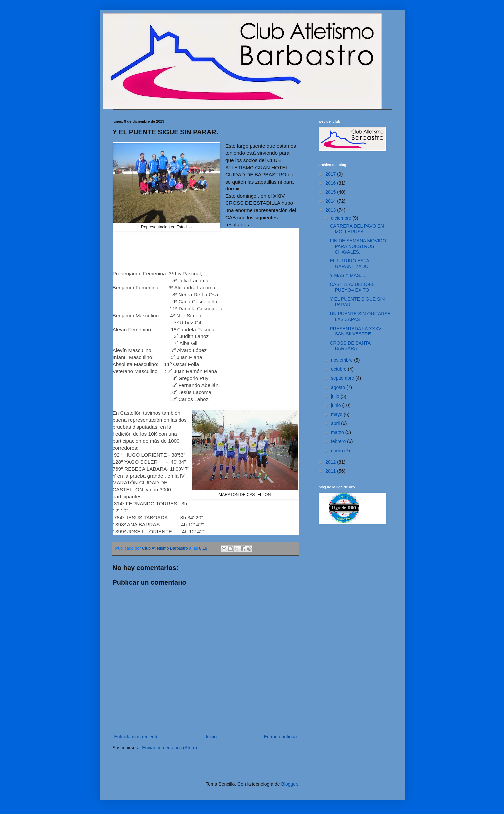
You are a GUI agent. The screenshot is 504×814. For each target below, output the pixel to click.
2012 (331, 462)
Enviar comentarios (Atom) (170, 748)
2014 (331, 201)
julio (336, 396)
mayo (337, 414)
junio (337, 405)
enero (338, 451)
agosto (339, 387)
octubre (340, 369)
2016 (331, 183)
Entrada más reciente (137, 737)
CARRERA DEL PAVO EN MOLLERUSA (357, 229)
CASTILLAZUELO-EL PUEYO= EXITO (352, 287)
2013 (331, 210)
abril (336, 423)
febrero (339, 441)
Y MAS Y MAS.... (347, 275)
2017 (331, 174)
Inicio (211, 737)
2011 (331, 471)
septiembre (343, 378)
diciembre (342, 218)
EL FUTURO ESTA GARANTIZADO (349, 264)
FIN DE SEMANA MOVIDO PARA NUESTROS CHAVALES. (358, 246)
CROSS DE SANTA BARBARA (350, 346)
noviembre (343, 360)
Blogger (289, 784)
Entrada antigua (281, 737)
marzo (338, 432)
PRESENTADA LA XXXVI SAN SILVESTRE (356, 331)
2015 (331, 192)
